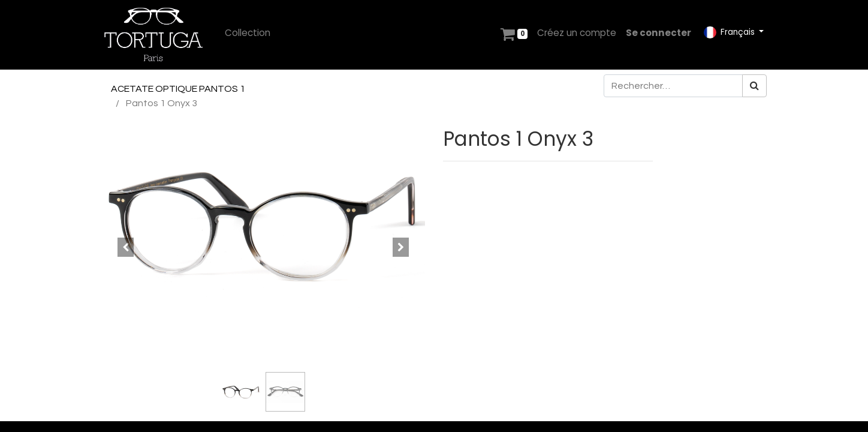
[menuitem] (248, 33)
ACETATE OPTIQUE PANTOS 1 (178, 89)
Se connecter (658, 33)
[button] (126, 247)
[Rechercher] (754, 86)
